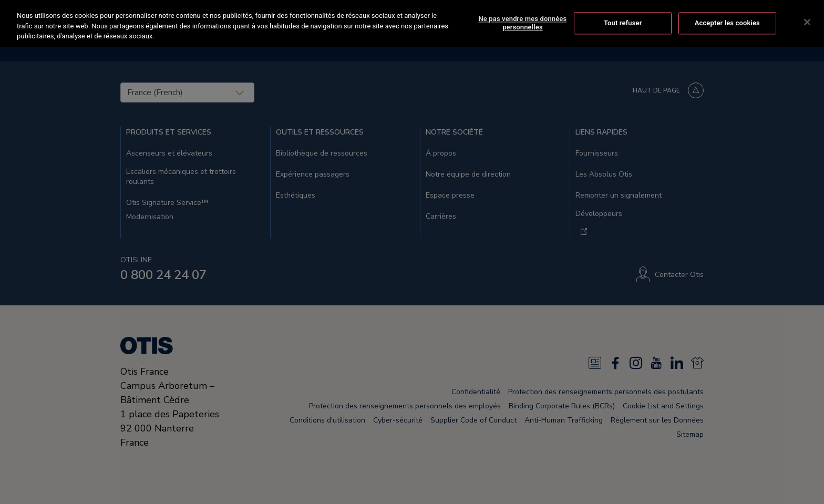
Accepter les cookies (727, 22)
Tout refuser (623, 22)
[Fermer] (807, 21)
